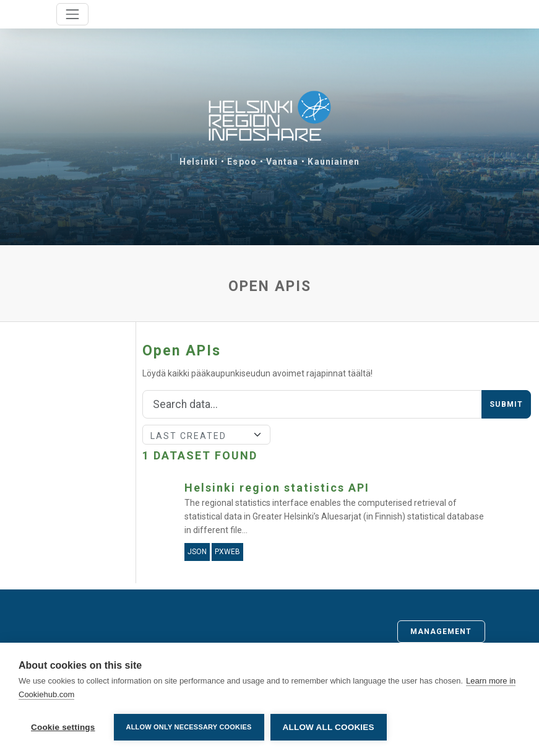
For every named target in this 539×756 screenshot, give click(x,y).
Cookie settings (63, 727)
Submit (506, 404)
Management (441, 632)
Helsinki (199, 162)
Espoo (242, 162)
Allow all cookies (329, 727)
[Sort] (206, 435)
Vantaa (282, 162)
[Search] (312, 404)
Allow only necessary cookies (189, 727)
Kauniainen (334, 162)
